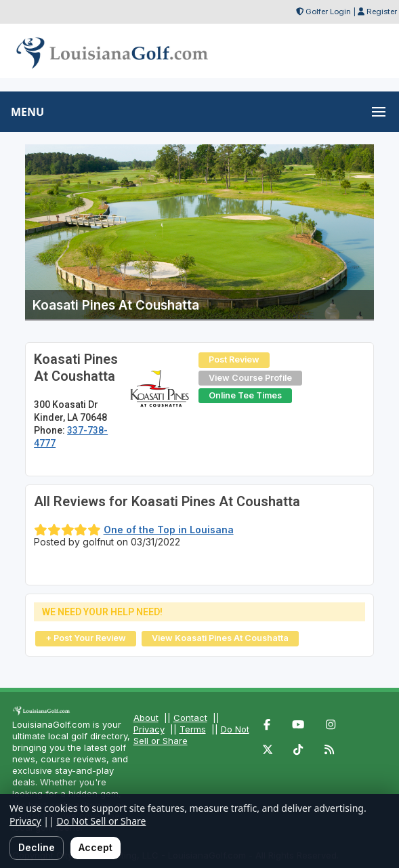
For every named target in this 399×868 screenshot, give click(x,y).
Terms (193, 729)
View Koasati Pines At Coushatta (220, 638)
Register (382, 12)
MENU (27, 112)
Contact (190, 718)
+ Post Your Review (86, 638)
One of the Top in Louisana (169, 530)
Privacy (149, 729)
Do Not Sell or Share (101, 821)
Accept (96, 847)
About (146, 718)
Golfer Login (328, 12)
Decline (37, 847)
